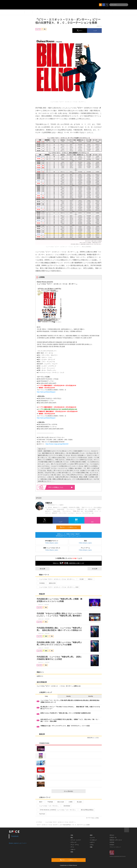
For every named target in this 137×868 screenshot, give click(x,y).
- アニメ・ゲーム (74, 845)
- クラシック (73, 842)
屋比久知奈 (60, 802)
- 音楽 (72, 835)
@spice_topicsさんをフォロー (18, 843)
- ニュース (92, 838)
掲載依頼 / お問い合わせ (116, 840)
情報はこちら (61, 487)
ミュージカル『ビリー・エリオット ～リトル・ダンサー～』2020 (58, 587)
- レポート (92, 842)
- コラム (91, 845)
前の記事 (41, 569)
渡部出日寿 (51, 583)
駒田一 (40, 802)
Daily (46, 696)
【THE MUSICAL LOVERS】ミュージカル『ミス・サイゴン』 (57, 810)
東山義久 (79, 802)
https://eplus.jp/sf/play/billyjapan (46, 392)
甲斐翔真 (49, 802)
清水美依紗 (66, 806)
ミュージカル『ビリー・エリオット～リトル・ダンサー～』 (56, 579)
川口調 (81, 579)
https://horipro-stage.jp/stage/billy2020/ (57, 444)
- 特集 (91, 847)
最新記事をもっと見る (94, 738)
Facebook (15, 836)
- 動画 (91, 835)
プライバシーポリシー (115, 847)
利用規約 (112, 845)
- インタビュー (93, 840)
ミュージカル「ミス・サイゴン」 (48, 806)
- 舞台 (72, 838)
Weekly (69, 696)
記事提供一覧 (113, 838)
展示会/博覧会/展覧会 (86, 810)
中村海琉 (41, 583)
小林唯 (70, 802)
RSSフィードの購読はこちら (70, 527)
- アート (72, 847)
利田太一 (90, 579)
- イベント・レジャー (76, 840)
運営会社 (112, 835)
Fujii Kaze (41, 814)
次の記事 (96, 569)
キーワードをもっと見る (93, 818)
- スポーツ (73, 850)
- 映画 (72, 852)
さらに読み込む (74, 791)
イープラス (39, 822)
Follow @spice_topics (52, 543)
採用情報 (112, 842)
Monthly (91, 696)
